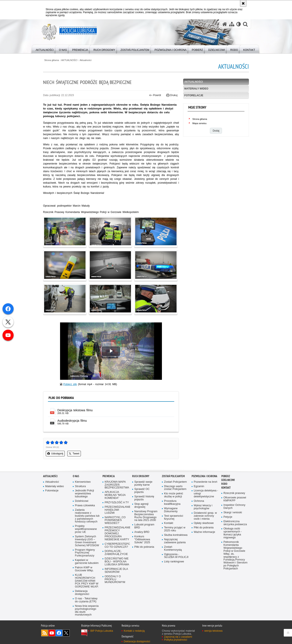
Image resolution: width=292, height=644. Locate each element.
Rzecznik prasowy (234, 493)
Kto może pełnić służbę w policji (174, 495)
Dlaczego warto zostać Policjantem (175, 488)
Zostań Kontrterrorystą (173, 548)
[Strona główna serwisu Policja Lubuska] (225, 24)
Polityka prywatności (176, 640)
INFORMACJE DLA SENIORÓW (116, 571)
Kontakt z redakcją (134, 631)
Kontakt (169, 523)
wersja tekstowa (213, 631)
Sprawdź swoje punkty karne (143, 483)
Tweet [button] (74, 454)
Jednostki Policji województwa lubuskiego (84, 494)
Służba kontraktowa (176, 535)
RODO (224, 484)
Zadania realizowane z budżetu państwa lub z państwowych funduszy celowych (87, 516)
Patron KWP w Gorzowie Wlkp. (84, 569)
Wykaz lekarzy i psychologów (203, 507)
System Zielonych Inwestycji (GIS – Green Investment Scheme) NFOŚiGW (87, 541)
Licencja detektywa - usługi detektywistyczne (206, 494)
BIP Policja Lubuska (102, 631)
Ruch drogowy (141, 476)
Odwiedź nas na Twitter (66, 633)
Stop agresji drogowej (141, 506)
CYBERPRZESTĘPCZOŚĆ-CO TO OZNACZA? (117, 545)
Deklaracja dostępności (82, 593)
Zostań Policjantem (173, 476)
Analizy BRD (142, 532)
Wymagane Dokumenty (171, 510)
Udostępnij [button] (55, 454)
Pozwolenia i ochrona (204, 476)
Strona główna (51, 60)
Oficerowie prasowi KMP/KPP (235, 499)
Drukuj (172, 95)
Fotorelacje (194, 95)
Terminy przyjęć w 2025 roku (175, 529)
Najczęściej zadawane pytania (175, 541)
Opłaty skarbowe (204, 523)
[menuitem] (45, 49)
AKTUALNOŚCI (69, 60)
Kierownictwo (83, 482)
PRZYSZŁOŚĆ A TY (117, 503)
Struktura (80, 486)
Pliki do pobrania (144, 547)
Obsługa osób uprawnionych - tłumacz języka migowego (233, 533)
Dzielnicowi (82, 501)
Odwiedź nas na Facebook (59, 633)
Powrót (155, 95)
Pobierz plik (70, 384)
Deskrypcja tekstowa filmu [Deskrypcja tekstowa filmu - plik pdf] (75, 410)
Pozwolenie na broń (206, 482)
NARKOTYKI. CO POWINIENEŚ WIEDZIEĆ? (115, 520)
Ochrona (199, 501)
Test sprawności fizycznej (174, 517)
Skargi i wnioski (233, 513)
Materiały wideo (196, 89)
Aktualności (86, 60)
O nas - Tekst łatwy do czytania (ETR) (86, 600)
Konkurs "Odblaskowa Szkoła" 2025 (142, 540)
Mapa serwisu (200, 123)
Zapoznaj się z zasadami (178, 637)
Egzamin (199, 486)
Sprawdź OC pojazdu (142, 491)
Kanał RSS (45, 633)
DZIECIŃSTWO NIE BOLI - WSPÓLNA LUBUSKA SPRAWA (117, 562)
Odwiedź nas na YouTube (52, 633)
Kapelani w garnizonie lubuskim (87, 562)
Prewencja (109, 476)
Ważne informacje (204, 532)
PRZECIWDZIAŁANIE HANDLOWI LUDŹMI (117, 510)
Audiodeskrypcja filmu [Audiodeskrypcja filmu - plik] (72, 421)
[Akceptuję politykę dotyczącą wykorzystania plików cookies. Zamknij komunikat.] (243, 3)
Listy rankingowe (174, 562)
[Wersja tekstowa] (239, 24)
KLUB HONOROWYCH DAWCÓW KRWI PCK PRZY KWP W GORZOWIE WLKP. (87, 581)
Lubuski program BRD (144, 526)
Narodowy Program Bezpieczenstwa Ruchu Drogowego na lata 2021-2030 (146, 516)
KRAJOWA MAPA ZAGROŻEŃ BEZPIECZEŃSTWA (117, 485)
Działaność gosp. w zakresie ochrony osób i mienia (205, 516)
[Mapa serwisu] (232, 24)
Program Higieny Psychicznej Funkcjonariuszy (85, 553)
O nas (76, 476)
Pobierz (226, 476)
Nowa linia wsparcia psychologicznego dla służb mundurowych (87, 611)
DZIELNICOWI (228, 480)
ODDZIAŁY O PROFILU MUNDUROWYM (115, 579)
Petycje (228, 517)
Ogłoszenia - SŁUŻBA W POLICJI (176, 556)
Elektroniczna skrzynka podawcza (235, 523)
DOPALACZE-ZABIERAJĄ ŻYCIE (116, 553)
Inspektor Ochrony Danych (234, 507)
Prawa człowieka (85, 506)
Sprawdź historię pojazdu (144, 498)
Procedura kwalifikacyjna (172, 503)
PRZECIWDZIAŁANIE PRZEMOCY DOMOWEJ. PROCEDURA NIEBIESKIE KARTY (117, 534)
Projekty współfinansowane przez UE (86, 529)
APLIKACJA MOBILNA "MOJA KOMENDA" (115, 495)
